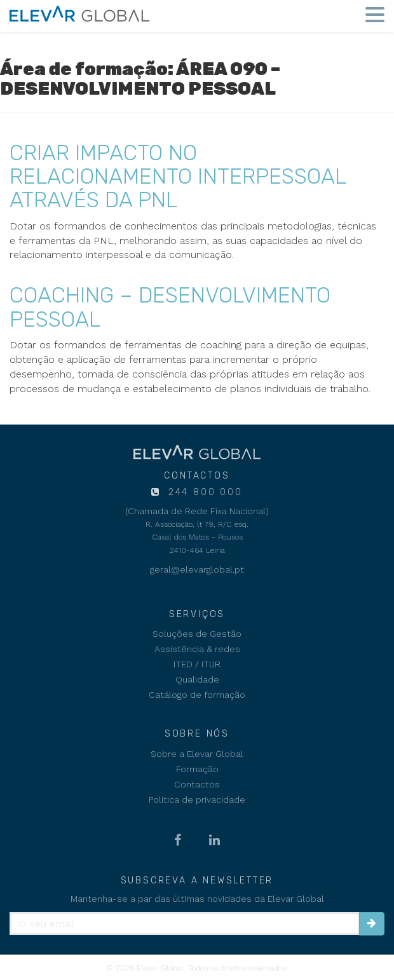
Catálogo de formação (197, 695)
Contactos (197, 784)
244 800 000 (203, 492)
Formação (197, 769)
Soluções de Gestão (197, 634)
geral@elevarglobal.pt (197, 569)
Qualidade (197, 679)
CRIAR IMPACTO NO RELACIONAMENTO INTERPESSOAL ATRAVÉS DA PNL (178, 177)
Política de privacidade (197, 800)
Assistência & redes (197, 649)
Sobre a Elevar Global (197, 754)
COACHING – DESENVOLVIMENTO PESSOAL (170, 307)
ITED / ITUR (197, 664)
